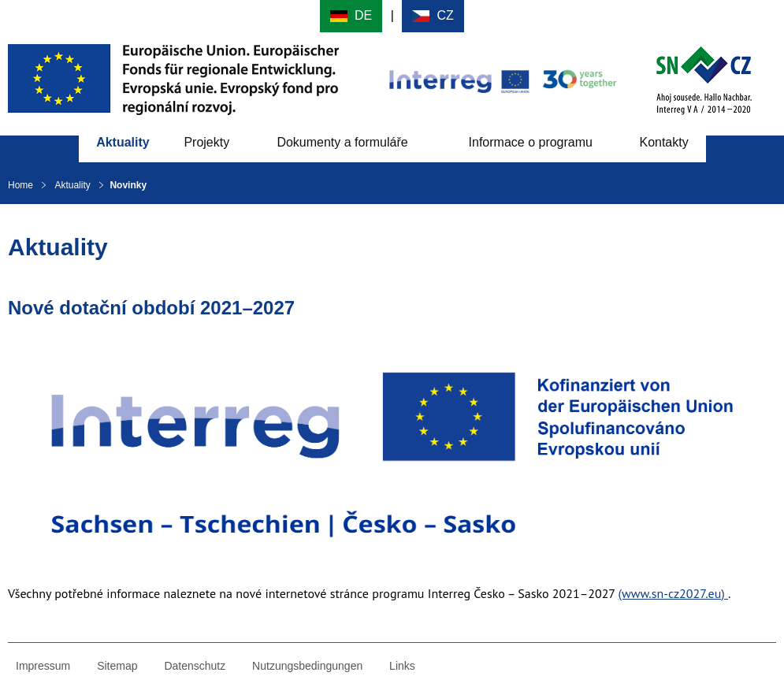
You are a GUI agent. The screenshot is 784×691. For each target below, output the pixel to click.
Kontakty (663, 142)
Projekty (206, 142)
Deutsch (351, 16)
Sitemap (117, 666)
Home (20, 185)
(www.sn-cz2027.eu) (673, 593)
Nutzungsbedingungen (307, 666)
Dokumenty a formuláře (342, 142)
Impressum (43, 666)
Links (402, 666)
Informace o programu (531, 142)
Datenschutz (195, 666)
